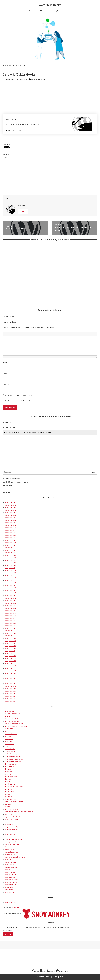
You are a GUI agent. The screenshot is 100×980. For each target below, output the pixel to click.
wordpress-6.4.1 (10, 558)
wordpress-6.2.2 (10, 570)
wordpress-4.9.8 (10, 681)
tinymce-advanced (11, 847)
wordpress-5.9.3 (10, 593)
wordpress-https (10, 862)
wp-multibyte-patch (11, 880)
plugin (43, 79)
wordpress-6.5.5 (10, 540)
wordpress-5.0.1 (10, 676)
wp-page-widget (10, 885)
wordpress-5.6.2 (10, 621)
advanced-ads (10, 711)
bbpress (8, 731)
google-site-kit (10, 784)
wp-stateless (9, 890)
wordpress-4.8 (10, 696)
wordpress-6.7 (10, 530)
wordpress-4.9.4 (10, 691)
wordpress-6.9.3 (10, 505)
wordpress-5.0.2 (10, 673)
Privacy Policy (8, 492)
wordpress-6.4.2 (10, 555)
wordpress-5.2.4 (10, 653)
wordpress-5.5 (10, 636)
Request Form (8, 485)
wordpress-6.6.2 (10, 533)
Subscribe (8, 934)
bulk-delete (9, 741)
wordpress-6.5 (10, 550)
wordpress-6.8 (10, 523)
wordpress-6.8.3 (10, 515)
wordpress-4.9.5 (10, 689)
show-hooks (9, 824)
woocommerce (10, 855)
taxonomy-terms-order (12, 845)
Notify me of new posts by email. (18, 401)
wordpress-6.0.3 (10, 583)
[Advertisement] (50, 97)
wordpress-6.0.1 (10, 588)
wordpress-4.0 (10, 701)
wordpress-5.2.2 (10, 658)
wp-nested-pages (11, 882)
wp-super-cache (10, 892)
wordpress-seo (10, 865)
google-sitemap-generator (14, 787)
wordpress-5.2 (10, 663)
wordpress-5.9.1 (10, 598)
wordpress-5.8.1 (10, 608)
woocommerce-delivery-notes (15, 857)
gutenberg (8, 789)
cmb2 (7, 746)
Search (93, 472)
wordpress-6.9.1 (10, 510)
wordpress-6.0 (10, 591)
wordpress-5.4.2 (10, 638)
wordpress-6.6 (10, 538)
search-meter (9, 822)
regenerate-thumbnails (13, 817)
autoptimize (9, 729)
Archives (23, 211)
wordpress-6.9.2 (10, 507)
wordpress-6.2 (10, 575)
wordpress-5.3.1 (10, 648)
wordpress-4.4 (10, 699)
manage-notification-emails (14, 802)
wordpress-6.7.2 (10, 525)
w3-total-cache (10, 850)
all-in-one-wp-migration (13, 721)
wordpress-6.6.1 (10, 535)
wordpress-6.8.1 (10, 520)
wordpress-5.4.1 (10, 641)
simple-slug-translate (12, 829)
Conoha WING (16, 908)
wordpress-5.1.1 (10, 666)
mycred (7, 807)
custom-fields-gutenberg (13, 756)
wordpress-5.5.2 (10, 631)
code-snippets (10, 749)
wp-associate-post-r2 (12, 867)
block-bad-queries (11, 734)
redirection (9, 814)
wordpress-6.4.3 (10, 553)
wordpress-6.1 (10, 580)
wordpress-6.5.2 (10, 548)
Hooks (36, 971)
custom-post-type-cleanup (14, 759)
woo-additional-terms (12, 852)
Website (6, 384)
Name (6, 362)
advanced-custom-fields (13, 714)
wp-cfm (7, 870)
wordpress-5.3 (10, 651)
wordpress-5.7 (10, 618)
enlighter (8, 774)
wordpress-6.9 (10, 513)
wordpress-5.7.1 (10, 616)
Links (5, 489)
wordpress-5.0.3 (10, 671)
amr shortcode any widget (14, 724)
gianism (8, 782)
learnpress (8, 797)
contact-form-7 (10, 751)
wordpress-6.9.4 (10, 502)
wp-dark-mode (10, 872)
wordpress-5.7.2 (10, 613)
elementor (8, 772)
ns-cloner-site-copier (12, 809)
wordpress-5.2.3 (10, 656)
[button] (5, 334)
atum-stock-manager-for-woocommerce (18, 726)
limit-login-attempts (11, 799)
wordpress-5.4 (10, 643)
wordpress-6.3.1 (10, 565)
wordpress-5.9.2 (10, 596)
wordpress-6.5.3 (10, 545)
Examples (51, 971)
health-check (9, 792)
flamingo (8, 779)
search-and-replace (12, 819)
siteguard (8, 832)
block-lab (8, 736)
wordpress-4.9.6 (10, 686)
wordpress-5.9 (10, 601)
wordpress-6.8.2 (10, 518)
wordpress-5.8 (10, 611)
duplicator (8, 769)
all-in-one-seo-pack (12, 719)
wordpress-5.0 (10, 679)
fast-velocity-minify (11, 777)
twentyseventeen (11, 902)
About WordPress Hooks (11, 479)
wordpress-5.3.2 (10, 646)
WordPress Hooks (50, 5)
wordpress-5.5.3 (10, 628)
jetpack (7, 794)
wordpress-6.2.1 (10, 573)
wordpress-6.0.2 (10, 586)
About (43, 971)
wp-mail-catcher (10, 875)
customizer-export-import (13, 761)
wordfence (8, 860)
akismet (8, 716)
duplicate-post (10, 766)
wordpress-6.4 (10, 560)
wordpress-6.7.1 (10, 528)
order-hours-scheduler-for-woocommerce (19, 812)
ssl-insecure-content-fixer (14, 839)
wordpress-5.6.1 (10, 623)
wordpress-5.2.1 (10, 661)
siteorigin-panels (11, 834)
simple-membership (12, 827)
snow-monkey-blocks (12, 837)
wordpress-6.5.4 (10, 543)
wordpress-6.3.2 (10, 563)
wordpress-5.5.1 (10, 633)
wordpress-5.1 (10, 668)
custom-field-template (12, 754)
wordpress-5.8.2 (10, 606)
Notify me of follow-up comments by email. (22, 395)
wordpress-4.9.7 (10, 684)
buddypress (9, 739)
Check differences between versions (15, 482)
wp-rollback (9, 887)
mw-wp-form (9, 804)
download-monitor (11, 764)
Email (6, 373)
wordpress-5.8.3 (10, 603)
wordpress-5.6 (10, 626)
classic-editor (9, 744)
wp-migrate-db (10, 877)
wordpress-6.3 (10, 568)
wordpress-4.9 (10, 694)
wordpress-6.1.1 (10, 578)
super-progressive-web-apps (15, 842)
